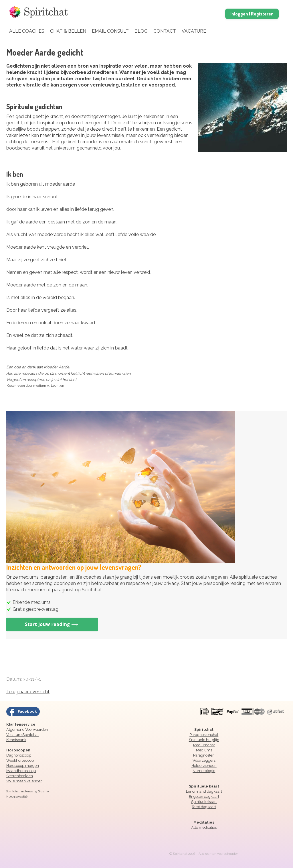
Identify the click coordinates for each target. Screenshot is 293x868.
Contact (165, 31)
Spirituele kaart (204, 802)
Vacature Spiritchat (22, 735)
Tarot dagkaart (204, 807)
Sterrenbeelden (20, 776)
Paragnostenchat (204, 735)
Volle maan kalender (24, 781)
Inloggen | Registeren (252, 14)
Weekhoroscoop (20, 760)
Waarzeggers (204, 760)
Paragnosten (204, 755)
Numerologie (204, 771)
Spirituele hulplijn (204, 740)
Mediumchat (204, 745)
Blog (141, 31)
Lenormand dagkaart (204, 791)
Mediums (204, 750)
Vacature (194, 31)
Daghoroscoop (19, 755)
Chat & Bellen (68, 31)
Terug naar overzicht (28, 692)
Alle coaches (27, 31)
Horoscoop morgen (23, 766)
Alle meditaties (204, 827)
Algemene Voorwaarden (27, 729)
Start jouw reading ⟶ (52, 624)
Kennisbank (16, 740)
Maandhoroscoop (21, 771)
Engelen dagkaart (204, 797)
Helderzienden (204, 766)
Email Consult (110, 31)
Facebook (27, 711)
